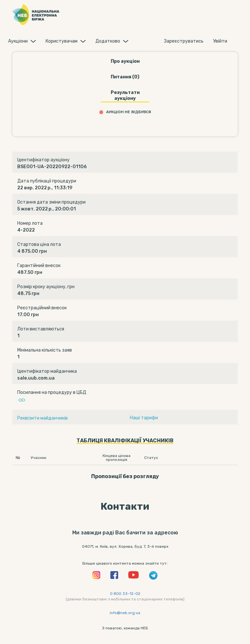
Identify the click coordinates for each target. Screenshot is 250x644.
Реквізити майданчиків (42, 418)
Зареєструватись (184, 41)
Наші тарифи (144, 418)
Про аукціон (125, 61)
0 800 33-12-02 (125, 594)
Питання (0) (125, 77)
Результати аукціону (125, 95)
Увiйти (220, 41)
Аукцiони (18, 41)
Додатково (108, 41)
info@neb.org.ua (125, 613)
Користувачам (62, 41)
